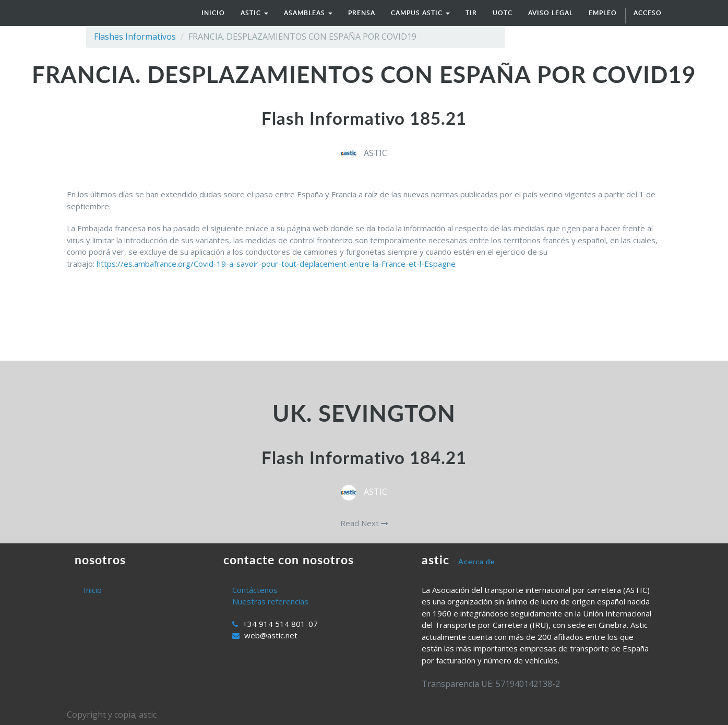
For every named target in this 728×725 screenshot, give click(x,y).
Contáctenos (255, 590)
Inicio (93, 590)
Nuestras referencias (270, 601)
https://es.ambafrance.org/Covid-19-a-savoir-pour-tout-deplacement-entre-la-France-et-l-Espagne (276, 264)
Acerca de (476, 561)
